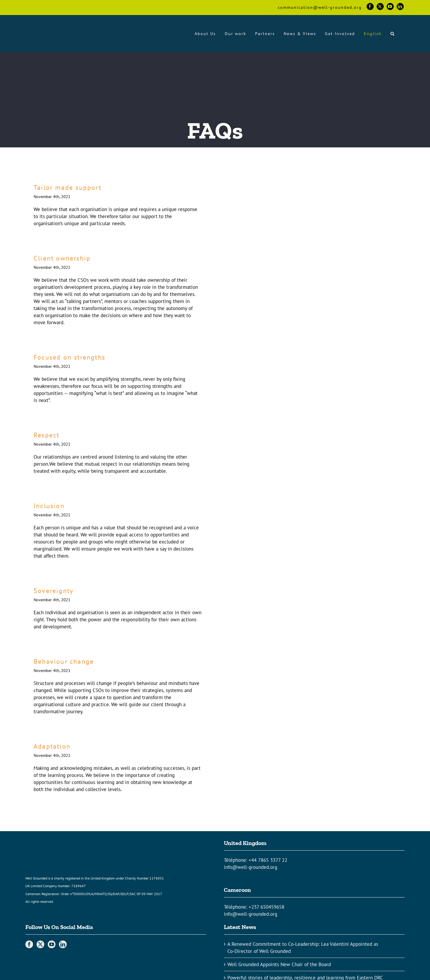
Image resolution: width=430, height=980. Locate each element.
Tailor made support (68, 187)
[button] (393, 33)
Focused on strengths (69, 357)
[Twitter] (40, 944)
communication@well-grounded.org (320, 7)
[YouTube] (52, 944)
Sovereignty (54, 591)
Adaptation (52, 746)
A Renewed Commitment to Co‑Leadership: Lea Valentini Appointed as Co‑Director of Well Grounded (303, 948)
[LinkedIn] (63, 944)
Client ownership (62, 258)
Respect (46, 435)
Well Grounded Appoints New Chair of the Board (279, 964)
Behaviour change (64, 661)
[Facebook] (29, 944)
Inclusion (49, 506)
